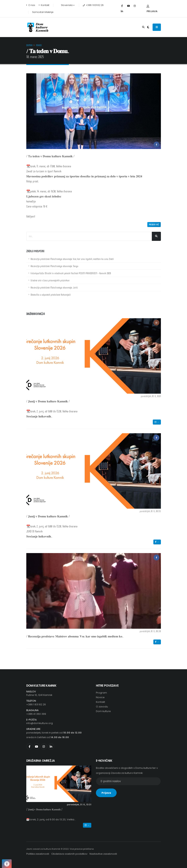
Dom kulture (103, 711)
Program (101, 693)
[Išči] (156, 236)
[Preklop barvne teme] (148, 27)
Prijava (152, 9)
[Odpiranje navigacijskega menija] (157, 27)
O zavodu (102, 707)
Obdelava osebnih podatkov (69, 854)
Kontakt (44, 5)
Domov (29, 45)
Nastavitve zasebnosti (103, 854)
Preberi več (154, 224)
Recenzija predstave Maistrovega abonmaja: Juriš (54, 287)
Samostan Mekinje (43, 12)
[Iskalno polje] (89, 236)
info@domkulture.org (40, 723)
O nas (31, 5)
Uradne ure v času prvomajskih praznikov (50, 280)
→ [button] (157, 422)
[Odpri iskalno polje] (143, 27)
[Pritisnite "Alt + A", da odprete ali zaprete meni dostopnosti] (7, 864)
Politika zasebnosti (38, 854)
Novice (39, 45)
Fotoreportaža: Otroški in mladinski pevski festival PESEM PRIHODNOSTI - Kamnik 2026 (71, 273)
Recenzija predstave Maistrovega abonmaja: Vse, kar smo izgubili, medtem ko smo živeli (72, 259)
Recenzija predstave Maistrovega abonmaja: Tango (54, 266)
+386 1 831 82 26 (36, 704)
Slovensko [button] (66, 5)
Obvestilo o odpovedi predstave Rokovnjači (51, 295)
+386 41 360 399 (36, 714)
